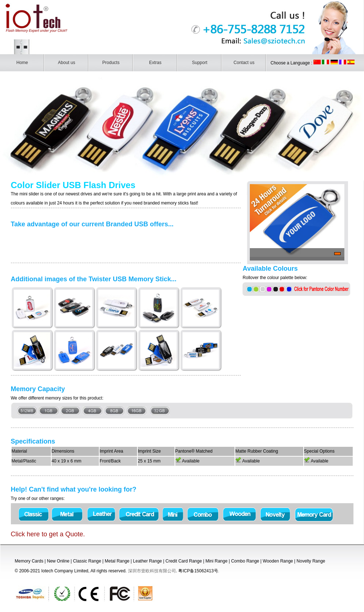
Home (22, 63)
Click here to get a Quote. (48, 534)
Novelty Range (311, 561)
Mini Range (217, 561)
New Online (58, 561)
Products (111, 63)
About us (66, 63)
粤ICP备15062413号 (198, 571)
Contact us (244, 63)
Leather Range (147, 561)
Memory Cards (29, 561)
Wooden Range (278, 561)
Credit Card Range (184, 561)
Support (200, 63)
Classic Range (87, 561)
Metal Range (117, 561)
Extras (155, 63)
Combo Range (245, 561)
